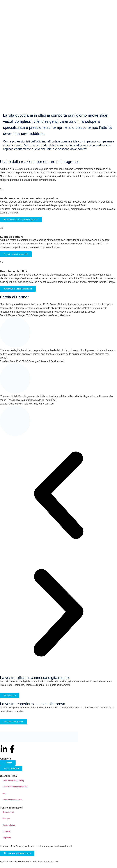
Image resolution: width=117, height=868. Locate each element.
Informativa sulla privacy (14, 780)
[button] (58, 496)
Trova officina (9, 825)
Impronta (7, 838)
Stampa (6, 818)
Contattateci (8, 812)
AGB (5, 793)
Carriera (7, 831)
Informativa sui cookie (13, 800)
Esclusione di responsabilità (15, 787)
